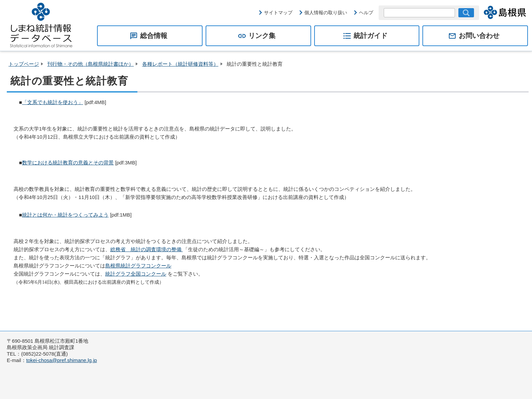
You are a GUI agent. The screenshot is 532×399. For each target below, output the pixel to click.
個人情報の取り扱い (326, 13)
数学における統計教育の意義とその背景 (68, 163)
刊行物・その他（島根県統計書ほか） (90, 64)
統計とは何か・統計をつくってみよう (65, 215)
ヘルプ (366, 13)
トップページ (24, 64)
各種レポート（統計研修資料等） (180, 64)
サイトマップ (278, 13)
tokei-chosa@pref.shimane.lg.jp (62, 360)
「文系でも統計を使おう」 (53, 102)
